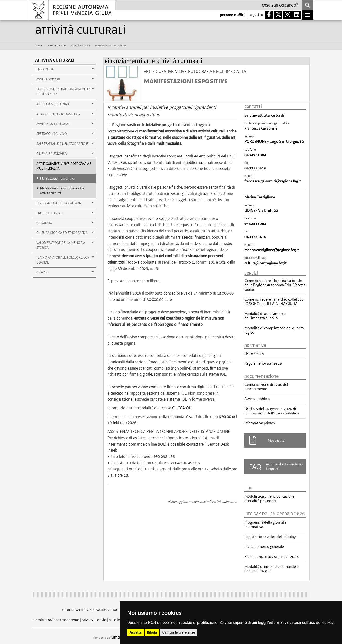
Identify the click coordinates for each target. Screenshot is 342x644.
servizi (251, 273)
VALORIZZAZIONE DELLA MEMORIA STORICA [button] (65, 245)
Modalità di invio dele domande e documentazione (271, 569)
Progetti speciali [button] (65, 213)
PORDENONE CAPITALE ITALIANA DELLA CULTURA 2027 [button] (65, 91)
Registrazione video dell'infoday (270, 537)
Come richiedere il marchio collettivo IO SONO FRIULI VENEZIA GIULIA (274, 302)
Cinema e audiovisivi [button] (65, 154)
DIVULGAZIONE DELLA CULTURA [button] (65, 203)
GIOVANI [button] (65, 272)
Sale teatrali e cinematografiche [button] (65, 144)
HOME (38, 45)
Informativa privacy (260, 423)
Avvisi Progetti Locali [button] (65, 124)
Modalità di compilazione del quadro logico (274, 330)
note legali (117, 620)
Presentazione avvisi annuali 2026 (272, 557)
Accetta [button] (136, 632)
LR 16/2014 (254, 354)
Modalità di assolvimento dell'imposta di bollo (265, 316)
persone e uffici (232, 15)
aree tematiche (56, 45)
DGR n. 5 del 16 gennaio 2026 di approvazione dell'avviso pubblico (272, 411)
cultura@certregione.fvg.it (265, 263)
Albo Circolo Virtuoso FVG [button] (65, 114)
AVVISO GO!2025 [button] (65, 79)
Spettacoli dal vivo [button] (65, 134)
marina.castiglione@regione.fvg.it (272, 250)
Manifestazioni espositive (57, 178)
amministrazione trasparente (56, 620)
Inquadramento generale (264, 547)
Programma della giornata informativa (265, 525)
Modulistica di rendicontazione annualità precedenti (269, 499)
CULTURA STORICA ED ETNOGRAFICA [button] (65, 233)
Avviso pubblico (257, 399)
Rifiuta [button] (152, 632)
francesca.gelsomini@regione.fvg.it (273, 181)
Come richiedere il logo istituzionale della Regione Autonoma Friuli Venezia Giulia (275, 285)
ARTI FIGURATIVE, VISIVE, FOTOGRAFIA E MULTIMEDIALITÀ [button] (64, 166)
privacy (87, 620)
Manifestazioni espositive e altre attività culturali (62, 191)
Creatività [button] (65, 223)
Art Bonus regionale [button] (65, 104)
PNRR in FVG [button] (65, 69)
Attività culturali (55, 60)
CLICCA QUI (182, 408)
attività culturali (80, 45)
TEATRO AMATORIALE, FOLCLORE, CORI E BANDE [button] (65, 260)
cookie (101, 620)
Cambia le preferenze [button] (179, 632)
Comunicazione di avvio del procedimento (266, 387)
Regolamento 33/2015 (263, 363)
